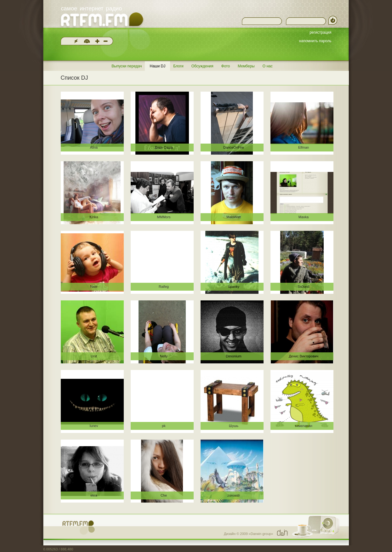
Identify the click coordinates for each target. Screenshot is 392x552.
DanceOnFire (233, 147)
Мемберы (246, 66)
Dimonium (234, 356)
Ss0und (303, 287)
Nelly (164, 356)
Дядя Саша (164, 147)
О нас (268, 66)
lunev (94, 426)
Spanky (234, 287)
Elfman (304, 147)
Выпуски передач (127, 66)
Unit (94, 356)
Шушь (234, 426)
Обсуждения (202, 66)
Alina (94, 147)
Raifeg (164, 287)
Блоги (178, 66)
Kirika (94, 217)
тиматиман (304, 426)
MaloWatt (234, 217)
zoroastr (234, 495)
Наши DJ (157, 66)
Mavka (304, 217)
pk (164, 426)
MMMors (164, 217)
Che (164, 495)
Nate (94, 287)
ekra (94, 495)
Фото (226, 66)
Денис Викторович (304, 356)
